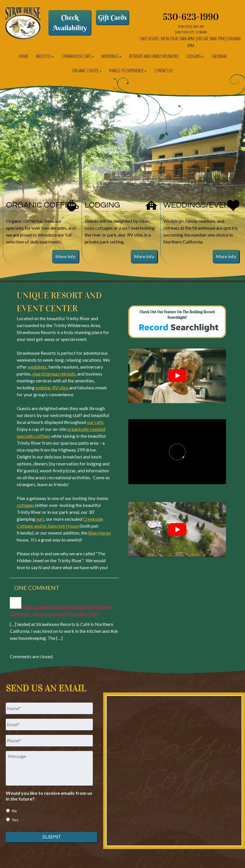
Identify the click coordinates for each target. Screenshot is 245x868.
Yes (15, 820)
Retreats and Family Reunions (154, 56)
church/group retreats (54, 374)
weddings (37, 367)
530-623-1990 (191, 17)
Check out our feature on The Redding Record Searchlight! (177, 322)
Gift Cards (112, 17)
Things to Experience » (128, 71)
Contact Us (164, 71)
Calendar (219, 56)
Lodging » (195, 56)
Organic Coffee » (87, 71)
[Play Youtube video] (177, 376)
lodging (43, 387)
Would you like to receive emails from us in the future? (49, 796)
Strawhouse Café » (78, 56)
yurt (40, 519)
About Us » (45, 56)
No (14, 811)
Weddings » (111, 56)
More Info (65, 256)
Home (23, 56)
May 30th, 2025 (83, 614)
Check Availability (70, 22)
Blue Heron (99, 533)
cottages (26, 505)
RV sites (60, 387)
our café (95, 422)
